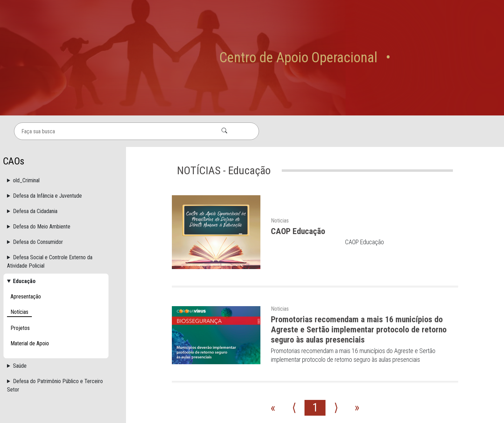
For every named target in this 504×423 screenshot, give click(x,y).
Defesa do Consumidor (38, 181)
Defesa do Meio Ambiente (42, 165)
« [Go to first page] (273, 347)
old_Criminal (26, 119)
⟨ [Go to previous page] (294, 347)
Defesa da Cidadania (35, 150)
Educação (24, 220)
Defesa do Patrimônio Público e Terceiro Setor (55, 324)
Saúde (20, 305)
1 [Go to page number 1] (315, 347)
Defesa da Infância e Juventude (47, 135)
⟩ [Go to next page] (336, 347)
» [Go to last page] (357, 347)
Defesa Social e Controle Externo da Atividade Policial (50, 200)
